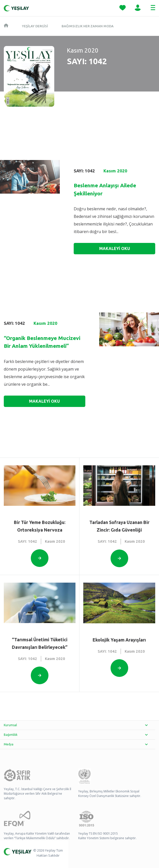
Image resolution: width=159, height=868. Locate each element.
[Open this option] (40, 558)
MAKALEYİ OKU (115, 248)
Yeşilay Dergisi (35, 26)
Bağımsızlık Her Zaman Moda (88, 26)
